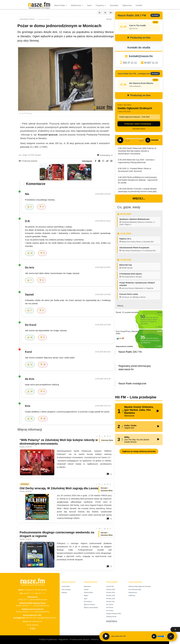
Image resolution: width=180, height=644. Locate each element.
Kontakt (139, 5)
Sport (89, 5)
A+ (111, 13)
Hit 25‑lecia (110, 604)
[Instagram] (34, 629)
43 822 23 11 (23, 599)
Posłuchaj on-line (139, 38)
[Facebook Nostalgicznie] (32, 629)
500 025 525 (31, 618)
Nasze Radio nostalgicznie (132, 384)
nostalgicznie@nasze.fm (47, 618)
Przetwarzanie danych (79, 639)
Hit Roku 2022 (111, 599)
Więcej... (139, 198)
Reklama (64, 592)
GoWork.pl (132, 595)
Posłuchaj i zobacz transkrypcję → (139, 124)
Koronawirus (88, 602)
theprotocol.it (133, 592)
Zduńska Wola (88, 592)
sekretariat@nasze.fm (38, 599)
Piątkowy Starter (111, 616)
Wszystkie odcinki (139, 129)
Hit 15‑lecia (110, 611)
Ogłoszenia (127, 5)
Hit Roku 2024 (111, 592)
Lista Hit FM (110, 586)
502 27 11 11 (130, 63)
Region (86, 595)
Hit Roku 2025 (111, 590)
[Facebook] (31, 629)
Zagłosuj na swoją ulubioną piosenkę (139, 451)
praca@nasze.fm (36, 621)
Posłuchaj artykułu (28, 161)
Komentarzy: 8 (105, 155)
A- (100, 13)
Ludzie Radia (66, 586)
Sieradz (86, 590)
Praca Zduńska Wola (135, 590)
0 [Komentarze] (109, 474)
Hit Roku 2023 (111, 595)
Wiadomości (77, 5)
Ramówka (114, 5)
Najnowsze (87, 586)
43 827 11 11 (151, 63)
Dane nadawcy (33, 625)
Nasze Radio (60, 5)
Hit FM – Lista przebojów (136, 397)
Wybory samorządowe (91, 607)
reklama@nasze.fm (42, 606)
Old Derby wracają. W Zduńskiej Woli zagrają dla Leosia (59, 488)
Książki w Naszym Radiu (114, 614)
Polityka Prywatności (48, 639)
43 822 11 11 (28, 606)
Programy (101, 5)
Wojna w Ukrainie (89, 604)
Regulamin (64, 639)
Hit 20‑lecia (110, 607)
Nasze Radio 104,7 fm (130, 352)
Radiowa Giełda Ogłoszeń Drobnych (140, 586)
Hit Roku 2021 (111, 602)
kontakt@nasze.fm (141, 56)
